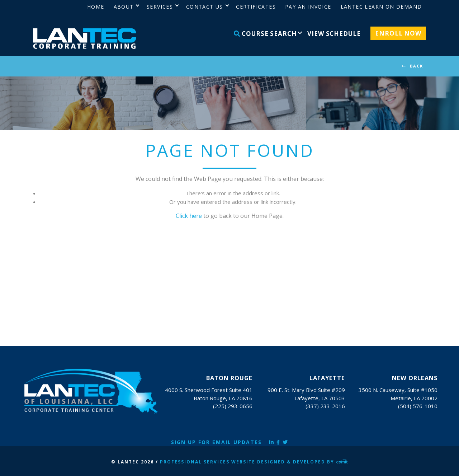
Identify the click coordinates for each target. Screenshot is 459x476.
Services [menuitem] (160, 7)
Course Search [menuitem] (265, 34)
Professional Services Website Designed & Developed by (254, 462)
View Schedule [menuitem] (334, 34)
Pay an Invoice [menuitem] (308, 7)
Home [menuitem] (96, 7)
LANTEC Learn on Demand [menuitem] (381, 7)
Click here (189, 216)
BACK (417, 66)
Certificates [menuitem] (256, 7)
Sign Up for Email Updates (216, 442)
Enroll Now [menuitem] (398, 33)
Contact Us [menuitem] (205, 7)
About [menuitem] (124, 7)
